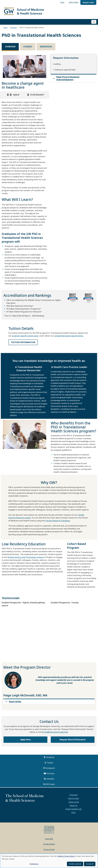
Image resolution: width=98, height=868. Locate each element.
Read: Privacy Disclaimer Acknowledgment (66, 79)
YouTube (50, 773)
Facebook (50, 757)
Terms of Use (49, 849)
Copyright (49, 839)
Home (5, 28)
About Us (74, 806)
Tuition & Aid (74, 802)
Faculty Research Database (58, 521)
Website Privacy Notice (66, 856)
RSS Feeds (50, 784)
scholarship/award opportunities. (69, 336)
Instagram (50, 768)
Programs (14, 28)
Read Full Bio (13, 702)
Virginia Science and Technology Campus (26, 557)
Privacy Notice (49, 844)
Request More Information (73, 740)
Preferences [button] (34, 864)
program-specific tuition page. (25, 336)
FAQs (73, 813)
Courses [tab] (28, 47)
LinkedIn (50, 779)
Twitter (50, 763)
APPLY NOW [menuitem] (74, 2)
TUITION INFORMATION (23, 342)
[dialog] (49, 861)
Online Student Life (73, 809)
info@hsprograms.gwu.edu (56, 732)
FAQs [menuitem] (62, 2)
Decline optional (75, 864)
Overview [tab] (10, 47)
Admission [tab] (46, 47)
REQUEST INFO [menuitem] (88, 3)
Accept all (90, 864)
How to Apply (73, 798)
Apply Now (25, 740)
